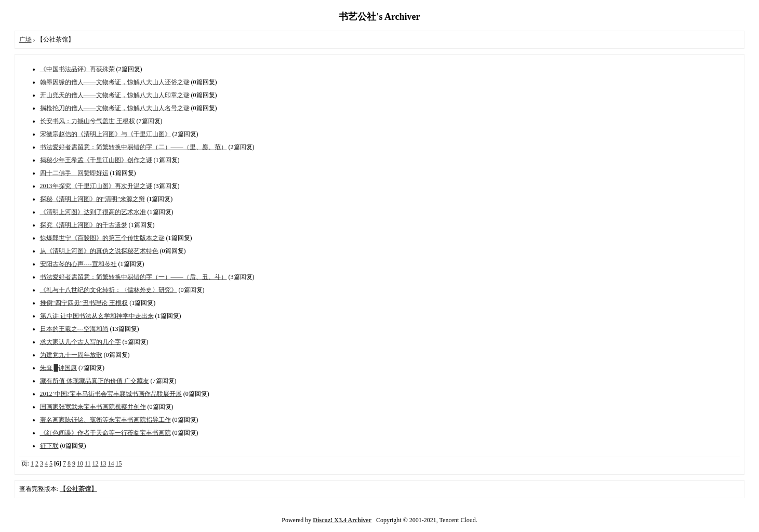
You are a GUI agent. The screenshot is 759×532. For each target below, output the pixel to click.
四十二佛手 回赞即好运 (74, 173)
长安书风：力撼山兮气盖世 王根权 (88, 121)
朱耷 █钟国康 (59, 368)
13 (103, 463)
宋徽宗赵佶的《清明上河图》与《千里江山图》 (105, 134)
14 (111, 463)
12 (95, 463)
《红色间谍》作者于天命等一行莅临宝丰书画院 (105, 433)
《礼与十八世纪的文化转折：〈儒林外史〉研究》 (109, 290)
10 (80, 463)
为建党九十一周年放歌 (71, 355)
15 (118, 463)
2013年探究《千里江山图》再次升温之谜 (96, 186)
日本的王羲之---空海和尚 (74, 329)
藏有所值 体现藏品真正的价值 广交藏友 (95, 381)
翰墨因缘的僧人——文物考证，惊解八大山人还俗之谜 (115, 82)
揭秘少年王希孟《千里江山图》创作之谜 (96, 160)
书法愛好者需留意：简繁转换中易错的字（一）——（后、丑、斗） (134, 277)
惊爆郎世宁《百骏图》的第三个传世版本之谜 (102, 238)
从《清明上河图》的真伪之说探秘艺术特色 (99, 251)
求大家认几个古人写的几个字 (81, 342)
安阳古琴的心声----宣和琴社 (78, 264)
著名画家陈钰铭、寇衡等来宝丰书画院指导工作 (105, 420)
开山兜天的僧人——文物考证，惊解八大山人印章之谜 (115, 95)
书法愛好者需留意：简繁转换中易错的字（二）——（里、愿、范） (134, 147)
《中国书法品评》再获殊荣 (77, 69)
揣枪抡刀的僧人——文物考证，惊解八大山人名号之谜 (115, 108)
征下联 (49, 446)
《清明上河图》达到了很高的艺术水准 (93, 212)
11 (88, 463)
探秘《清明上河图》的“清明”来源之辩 (93, 199)
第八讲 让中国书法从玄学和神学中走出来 (97, 316)
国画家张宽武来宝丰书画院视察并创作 (93, 407)
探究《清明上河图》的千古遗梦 (84, 225)
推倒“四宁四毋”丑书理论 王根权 (84, 303)
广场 (25, 39)
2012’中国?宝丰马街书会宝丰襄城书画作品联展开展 (111, 394)
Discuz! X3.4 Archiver (342, 520)
